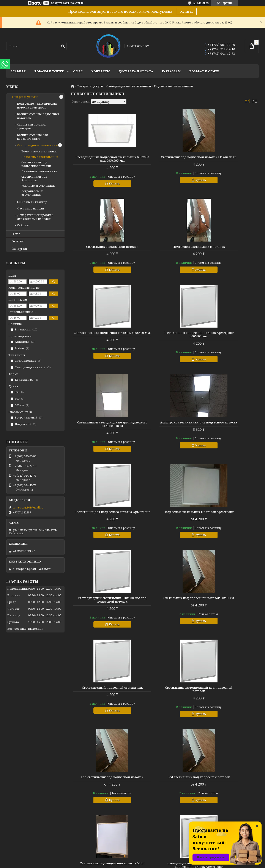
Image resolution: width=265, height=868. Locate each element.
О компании (79, 770)
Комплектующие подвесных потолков (163, 775)
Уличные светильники (38, 186)
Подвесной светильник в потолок (101, 250)
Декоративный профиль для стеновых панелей (35, 217)
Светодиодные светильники (129, 86)
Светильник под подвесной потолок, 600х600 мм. (165, 252)
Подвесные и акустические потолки (161, 770)
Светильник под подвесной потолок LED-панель (165, 159)
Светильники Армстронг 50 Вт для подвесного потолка (165, 707)
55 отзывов (201, 3)
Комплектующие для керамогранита (32, 137)
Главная (18, 71)
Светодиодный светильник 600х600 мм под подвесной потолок (165, 433)
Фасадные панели (31, 208)
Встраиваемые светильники (32, 193)
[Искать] (63, 46)
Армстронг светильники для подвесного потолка (165, 341)
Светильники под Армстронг (34, 178)
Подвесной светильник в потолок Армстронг (101, 431)
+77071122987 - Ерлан (213, 770)
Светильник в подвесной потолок (229, 157)
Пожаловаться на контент (145, 864)
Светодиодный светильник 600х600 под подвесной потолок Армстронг (229, 615)
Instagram (171, 71)
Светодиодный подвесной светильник (101, 524)
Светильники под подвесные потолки (36, 164)
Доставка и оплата (136, 71)
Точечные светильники (39, 151)
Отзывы (18, 241)
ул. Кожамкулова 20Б (214, 781)
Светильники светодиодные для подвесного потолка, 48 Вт (101, 341)
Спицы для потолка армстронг (31, 126)
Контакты (101, 71)
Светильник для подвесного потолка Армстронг (229, 341)
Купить (187, 11)
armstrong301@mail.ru (28, 507)
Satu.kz (154, 860)
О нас (78, 71)
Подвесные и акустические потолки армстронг (37, 105)
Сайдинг (23, 225)
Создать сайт (60, 3)
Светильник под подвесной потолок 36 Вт (165, 614)
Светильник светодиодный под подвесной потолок (165, 524)
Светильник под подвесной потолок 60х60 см (229, 431)
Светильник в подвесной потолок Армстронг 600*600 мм (229, 252)
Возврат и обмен (204, 71)
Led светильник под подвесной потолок (229, 524)
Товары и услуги (49, 71)
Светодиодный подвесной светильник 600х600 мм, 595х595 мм (101, 161)
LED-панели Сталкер (32, 202)
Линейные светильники (39, 171)
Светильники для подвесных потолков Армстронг (101, 707)
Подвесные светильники (40, 157)
